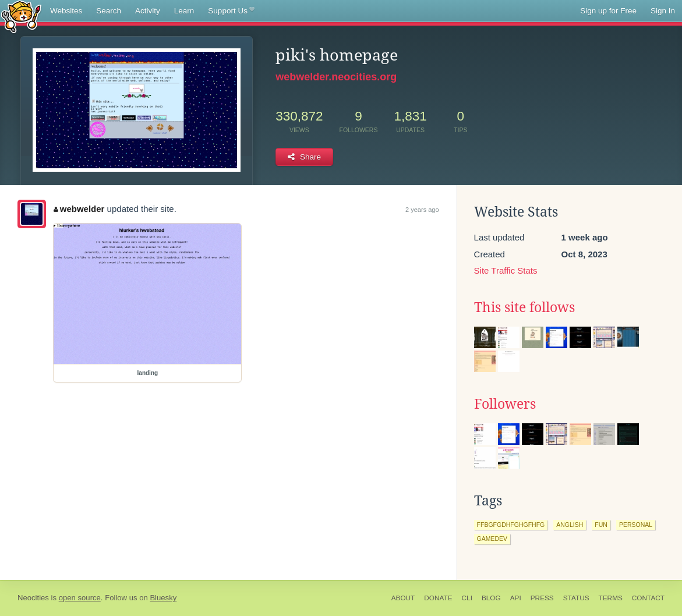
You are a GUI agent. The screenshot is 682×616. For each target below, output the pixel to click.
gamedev (492, 539)
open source (80, 598)
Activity (148, 11)
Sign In (663, 11)
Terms (611, 598)
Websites (66, 11)
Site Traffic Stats (506, 270)
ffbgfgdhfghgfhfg (511, 525)
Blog (491, 598)
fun (601, 525)
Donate (438, 598)
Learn (184, 11)
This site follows (524, 307)
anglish (570, 525)
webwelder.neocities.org (336, 77)
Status (576, 598)
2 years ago (422, 210)
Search (109, 11)
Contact (648, 598)
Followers (505, 404)
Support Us (231, 11)
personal (636, 525)
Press (542, 598)
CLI (467, 598)
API (516, 598)
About (403, 598)
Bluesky (163, 598)
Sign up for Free (608, 11)
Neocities (33, 598)
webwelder (79, 209)
